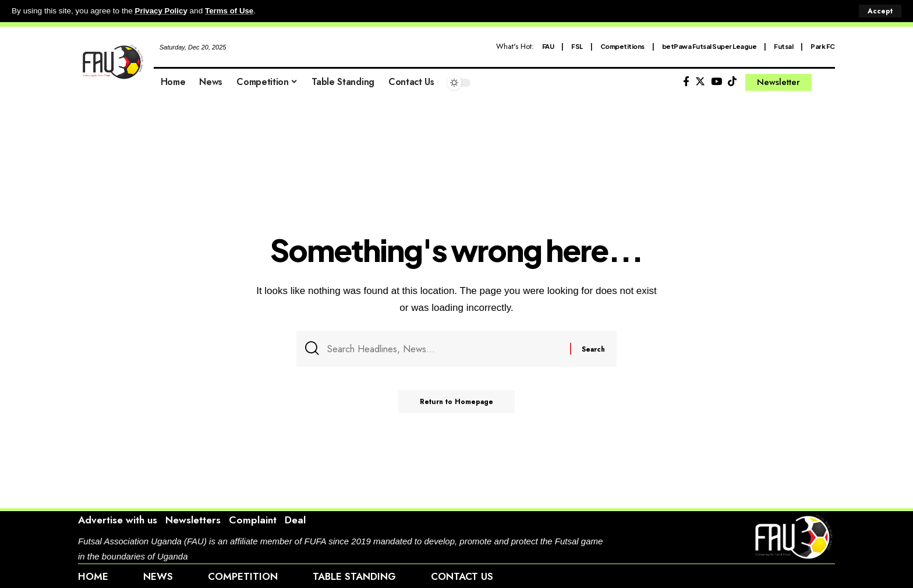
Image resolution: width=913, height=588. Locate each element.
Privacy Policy (162, 11)
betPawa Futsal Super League (709, 46)
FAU (548, 46)
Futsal (783, 46)
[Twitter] (700, 81)
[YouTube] (716, 81)
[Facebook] (686, 81)
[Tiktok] (732, 81)
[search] (826, 82)
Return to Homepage (457, 403)
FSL (577, 46)
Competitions (622, 46)
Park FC (823, 46)
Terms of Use (231, 11)
